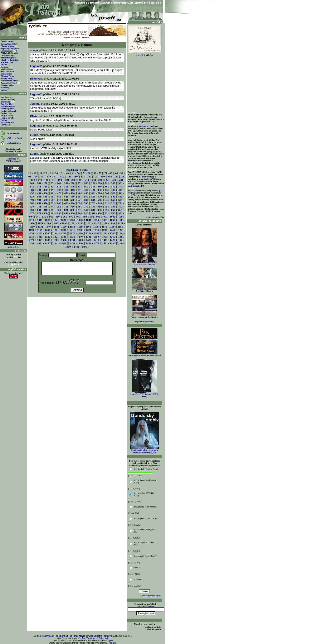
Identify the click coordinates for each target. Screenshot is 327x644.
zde (147, 409)
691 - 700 (83, 203)
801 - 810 (42, 210)
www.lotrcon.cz (144, 126)
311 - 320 (42, 187)
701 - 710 (97, 203)
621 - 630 (83, 200)
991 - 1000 (109, 217)
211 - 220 (97, 180)
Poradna (4, 67)
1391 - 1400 (76, 240)
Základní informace (9, 53)
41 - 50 (76, 173)
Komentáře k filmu (9, 81)
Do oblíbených (13, 133)
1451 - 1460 (76, 243)
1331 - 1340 (76, 237)
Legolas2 (36, 66)
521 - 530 (42, 197)
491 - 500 (97, 193)
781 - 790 (110, 207)
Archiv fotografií (8, 58)
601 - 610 (56, 200)
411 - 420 (83, 190)
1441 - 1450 (60, 243)
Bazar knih (6, 102)
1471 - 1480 (109, 243)
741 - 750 (56, 207)
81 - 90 (119, 173)
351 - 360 (96, 187)
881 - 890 (56, 213)
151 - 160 (113, 176)
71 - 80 (108, 173)
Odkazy (4, 90)
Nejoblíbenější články (145, 322)
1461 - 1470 (92, 243)
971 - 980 (82, 217)
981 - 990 (95, 217)
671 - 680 (56, 203)
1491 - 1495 (80, 247)
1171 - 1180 (108, 227)
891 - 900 (69, 213)
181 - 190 (57, 180)
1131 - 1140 (44, 227)
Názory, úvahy (7, 78)
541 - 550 (69, 197)
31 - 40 (65, 173)
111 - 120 (59, 176)
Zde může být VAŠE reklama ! (13, 160)
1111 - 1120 (108, 223)
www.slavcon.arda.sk (137, 163)
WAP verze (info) (14, 138)
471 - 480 (69, 193)
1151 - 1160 (76, 227)
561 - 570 (97, 197)
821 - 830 (69, 210)
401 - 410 (69, 190)
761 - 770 (83, 207)
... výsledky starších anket (149, 596)
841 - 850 (96, 210)
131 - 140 (86, 176)
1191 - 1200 (44, 230)
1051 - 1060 (109, 220)
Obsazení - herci (8, 55)
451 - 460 (42, 193)
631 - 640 (96, 200)
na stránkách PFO (136, 186)
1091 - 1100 (77, 223)
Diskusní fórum (8, 76)
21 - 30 (54, 173)
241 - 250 (42, 183)
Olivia (34, 116)
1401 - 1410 (92, 240)
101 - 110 (46, 176)
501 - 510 (110, 193)
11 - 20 (43, 173)
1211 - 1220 (76, 230)
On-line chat (6, 113)
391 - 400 (56, 190)
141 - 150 (99, 176)
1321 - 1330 (60, 237)
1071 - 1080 (44, 223)
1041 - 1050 (92, 220)
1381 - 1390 (60, 240)
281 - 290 (97, 183)
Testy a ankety (7, 116)
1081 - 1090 (61, 223)
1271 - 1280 (76, 233)
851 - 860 (110, 210)
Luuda (34, 135)
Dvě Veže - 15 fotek (145, 290)
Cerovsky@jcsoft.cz (13, 151)
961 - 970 (68, 217)
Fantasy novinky (8, 99)
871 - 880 (42, 213)
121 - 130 (72, 176)
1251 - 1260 (44, 233)
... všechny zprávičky (155, 217)
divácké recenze (154, 629)
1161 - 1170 (92, 227)
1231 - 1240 (109, 230)
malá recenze (147, 177)
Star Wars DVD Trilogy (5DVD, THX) (145, 394)
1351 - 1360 (109, 237)
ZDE (153, 122)
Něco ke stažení (8, 71)
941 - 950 (41, 217)
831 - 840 (83, 210)
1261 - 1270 (60, 233)
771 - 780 (97, 207)
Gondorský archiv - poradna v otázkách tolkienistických (145, 450)
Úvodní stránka (8, 42)
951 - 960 (54, 217)
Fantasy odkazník (9, 111)
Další (85, 170)
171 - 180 (43, 180)
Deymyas (36, 79)
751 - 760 (69, 207)
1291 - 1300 (109, 233)
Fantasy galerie (7, 109)
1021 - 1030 (60, 220)
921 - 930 (110, 213)
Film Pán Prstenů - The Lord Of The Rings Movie (61, 636)
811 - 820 (56, 210)
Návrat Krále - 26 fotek (145, 263)
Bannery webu (7, 85)
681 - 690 (69, 203)
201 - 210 (84, 180)
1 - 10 (33, 173)
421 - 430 (96, 190)
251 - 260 (56, 183)
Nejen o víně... (145, 54)
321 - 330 (56, 187)
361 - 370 (110, 187)
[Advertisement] (77, 310)
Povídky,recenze (8, 106)
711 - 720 (110, 203)
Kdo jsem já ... (7, 97)
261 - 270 (69, 183)
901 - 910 (83, 213)
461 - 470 (56, 193)
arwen (34, 50)
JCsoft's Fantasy (102, 636)
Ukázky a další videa (10, 60)
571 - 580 (110, 197)
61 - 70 (97, 173)
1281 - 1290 (92, 233)
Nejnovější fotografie (10, 49)
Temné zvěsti (6, 74)
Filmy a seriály (7, 118)
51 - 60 (87, 173)
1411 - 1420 (109, 240)
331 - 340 (69, 187)
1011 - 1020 (44, 220)
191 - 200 (70, 180)
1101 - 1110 (93, 223)
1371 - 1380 (44, 240)
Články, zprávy (7, 46)
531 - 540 (56, 197)
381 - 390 (42, 190)
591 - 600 (42, 200)
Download (5, 125)
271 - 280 (83, 183)
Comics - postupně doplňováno (144, 316)
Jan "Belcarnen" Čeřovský (95, 638)
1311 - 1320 (44, 237)
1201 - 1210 (60, 230)
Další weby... (13, 247)
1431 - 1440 (44, 243)
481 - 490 (83, 193)
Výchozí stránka (14, 143)
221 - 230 (111, 180)
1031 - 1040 (76, 220)
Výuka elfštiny (7, 69)
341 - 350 (83, 187)
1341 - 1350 (92, 237)
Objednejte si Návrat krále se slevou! (144, 354)
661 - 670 (42, 203)
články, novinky (154, 627)
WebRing (5, 88)
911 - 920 (96, 213)
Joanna (35, 104)
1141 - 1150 (60, 227)
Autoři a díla (6, 104)
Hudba (4, 65)
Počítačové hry (7, 122)
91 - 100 (33, 176)
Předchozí (72, 170)
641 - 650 (110, 200)
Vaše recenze (6, 51)
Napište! (113, 643)
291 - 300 (110, 183)
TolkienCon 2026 (10, 44)
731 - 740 (42, 207)
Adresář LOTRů (8, 83)
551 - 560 (83, 197)
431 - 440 (110, 190)
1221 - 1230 (92, 230)
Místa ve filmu (7, 62)
